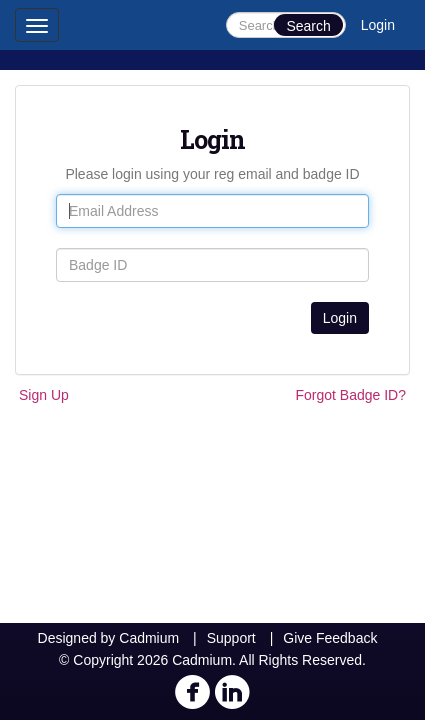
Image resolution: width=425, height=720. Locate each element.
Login (378, 25)
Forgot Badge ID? (350, 395)
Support (231, 638)
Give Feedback (330, 638)
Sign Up (44, 395)
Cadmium (149, 638)
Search (308, 26)
